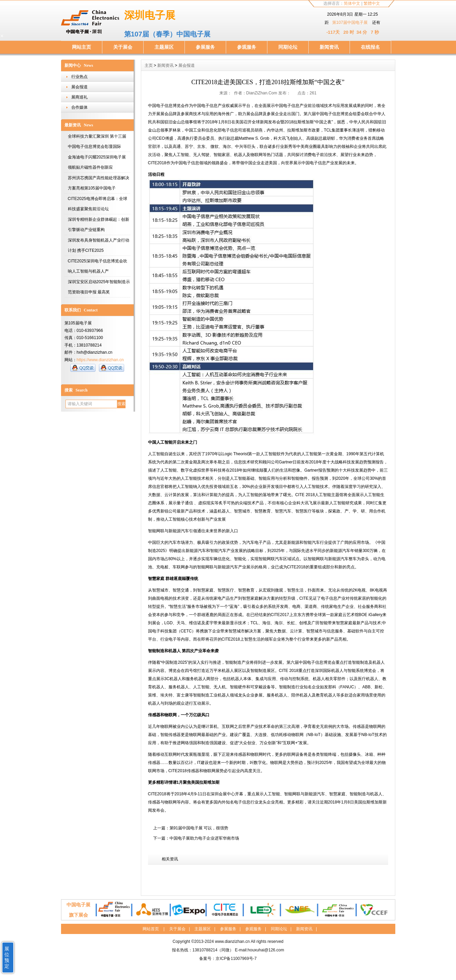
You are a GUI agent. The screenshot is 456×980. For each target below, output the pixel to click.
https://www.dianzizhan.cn (100, 360)
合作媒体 (79, 107)
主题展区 (164, 47)
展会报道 (79, 87)
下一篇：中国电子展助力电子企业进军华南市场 (196, 838)
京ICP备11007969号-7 (236, 959)
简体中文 (352, 3)
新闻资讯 (329, 47)
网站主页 (82, 47)
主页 (149, 65)
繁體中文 (372, 3)
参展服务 (205, 47)
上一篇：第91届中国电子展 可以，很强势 (191, 828)
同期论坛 (288, 47)
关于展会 (123, 47)
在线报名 (370, 47)
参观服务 (247, 47)
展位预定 (7, 957)
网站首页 (151, 929)
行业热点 (79, 77)
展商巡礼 (79, 97)
